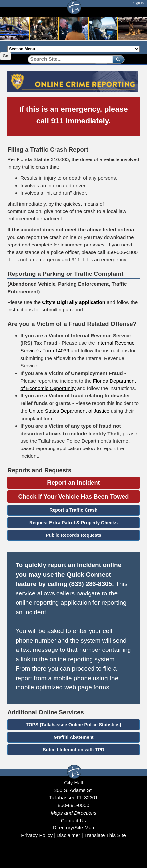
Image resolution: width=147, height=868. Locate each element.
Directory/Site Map (73, 828)
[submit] (117, 59)
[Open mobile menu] (136, 12)
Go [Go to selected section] (5, 56)
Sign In (139, 3)
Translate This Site (105, 835)
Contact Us (73, 820)
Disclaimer (68, 835)
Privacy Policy (37, 835)
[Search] (68, 59)
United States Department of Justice (69, 411)
